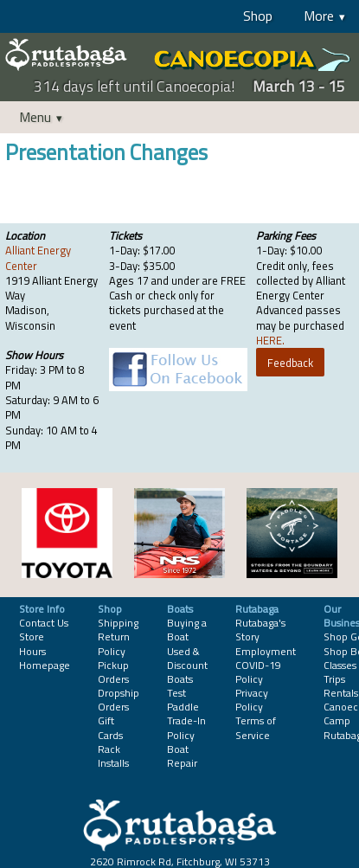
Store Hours (32, 643)
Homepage (45, 665)
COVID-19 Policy (258, 672)
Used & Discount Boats (187, 665)
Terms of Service (256, 727)
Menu (35, 117)
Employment (266, 651)
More (319, 16)
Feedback (290, 363)
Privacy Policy (252, 700)
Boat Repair (182, 756)
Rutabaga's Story (260, 630)
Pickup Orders (113, 672)
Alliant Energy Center (38, 257)
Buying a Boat (187, 630)
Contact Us (44, 623)
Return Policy (114, 643)
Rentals (341, 693)
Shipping (118, 623)
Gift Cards (110, 727)
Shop (258, 16)
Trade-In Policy (186, 727)
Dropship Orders (119, 700)
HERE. (270, 340)
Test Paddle (183, 700)
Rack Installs (113, 756)
